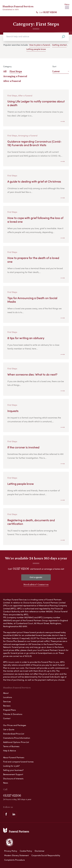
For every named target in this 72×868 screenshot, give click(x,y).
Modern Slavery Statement (16, 855)
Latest (61, 71)
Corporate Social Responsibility (46, 855)
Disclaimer (40, 851)
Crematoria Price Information (17, 738)
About (6, 693)
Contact (7, 718)
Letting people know (36, 49)
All (5, 71)
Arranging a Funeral (15, 76)
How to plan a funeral (40, 45)
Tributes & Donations (13, 714)
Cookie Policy (26, 851)
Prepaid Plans (9, 710)
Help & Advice (9, 751)
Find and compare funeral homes (18, 762)
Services (7, 701)
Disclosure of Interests (13, 779)
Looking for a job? (11, 766)
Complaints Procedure (14, 860)
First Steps (16, 71)
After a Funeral (12, 81)
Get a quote (36, 577)
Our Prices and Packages (15, 725)
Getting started (59, 45)
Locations (8, 697)
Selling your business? (13, 770)
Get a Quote (9, 729)
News (6, 783)
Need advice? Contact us (36, 585)
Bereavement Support (13, 774)
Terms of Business (11, 746)
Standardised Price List (14, 734)
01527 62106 (50, 12)
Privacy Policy (11, 851)
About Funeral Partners (14, 757)
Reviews (7, 706)
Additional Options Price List (16, 742)
